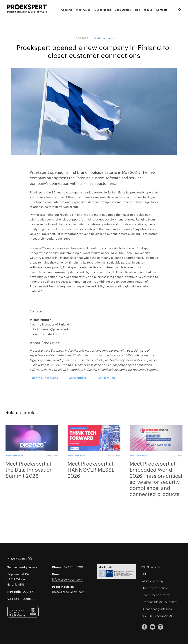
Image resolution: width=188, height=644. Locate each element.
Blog (137, 10)
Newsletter (154, 567)
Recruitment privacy (156, 595)
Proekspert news (104, 38)
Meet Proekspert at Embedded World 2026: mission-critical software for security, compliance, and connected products (156, 478)
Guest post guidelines (157, 609)
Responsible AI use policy (159, 602)
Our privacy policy (154, 588)
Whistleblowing (152, 581)
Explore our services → (46, 378)
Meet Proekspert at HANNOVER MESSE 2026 (91, 469)
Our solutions (103, 10)
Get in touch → (108, 378)
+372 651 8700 (73, 567)
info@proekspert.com (67, 579)
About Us (67, 10)
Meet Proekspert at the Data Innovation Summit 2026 (29, 469)
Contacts (162, 10)
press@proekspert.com (68, 592)
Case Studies (123, 10)
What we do (83, 10)
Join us (148, 10)
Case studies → (80, 378)
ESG (144, 574)
